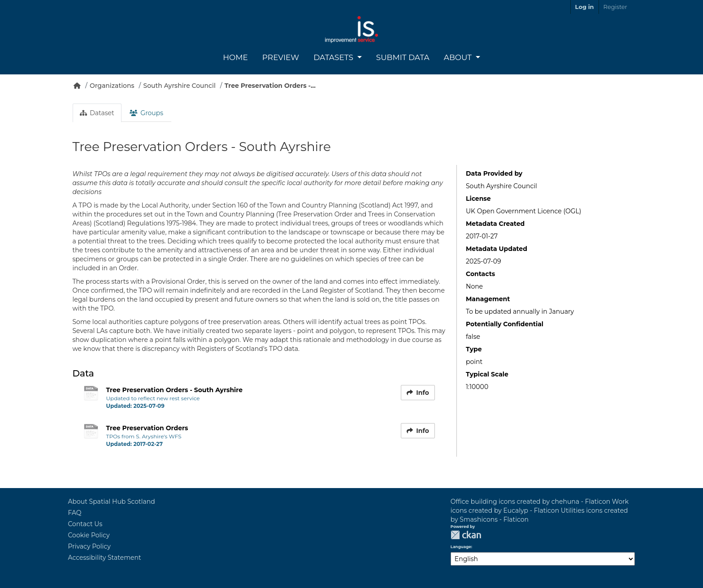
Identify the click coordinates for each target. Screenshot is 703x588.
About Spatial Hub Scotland (112, 502)
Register (615, 7)
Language (461, 547)
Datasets (334, 57)
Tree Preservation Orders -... (270, 86)
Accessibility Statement (105, 558)
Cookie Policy (89, 535)
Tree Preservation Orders (147, 428)
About (459, 57)
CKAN (466, 535)
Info (418, 393)
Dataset (97, 113)
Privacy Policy (89, 546)
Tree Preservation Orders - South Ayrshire (175, 390)
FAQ (75, 513)
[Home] (77, 86)
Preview (281, 57)
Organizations (112, 86)
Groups (146, 113)
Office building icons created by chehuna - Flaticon (530, 502)
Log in (585, 7)
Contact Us (85, 524)
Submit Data (403, 57)
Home (235, 57)
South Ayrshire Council (180, 86)
